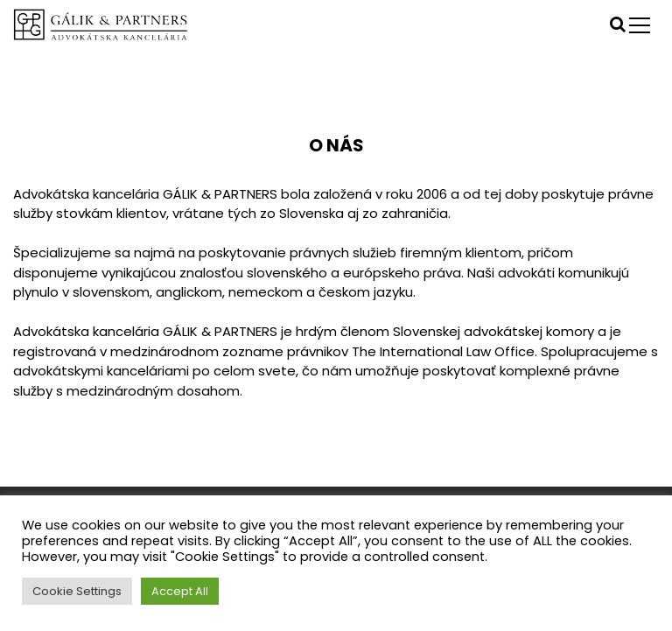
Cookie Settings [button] (77, 591)
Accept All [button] (180, 591)
